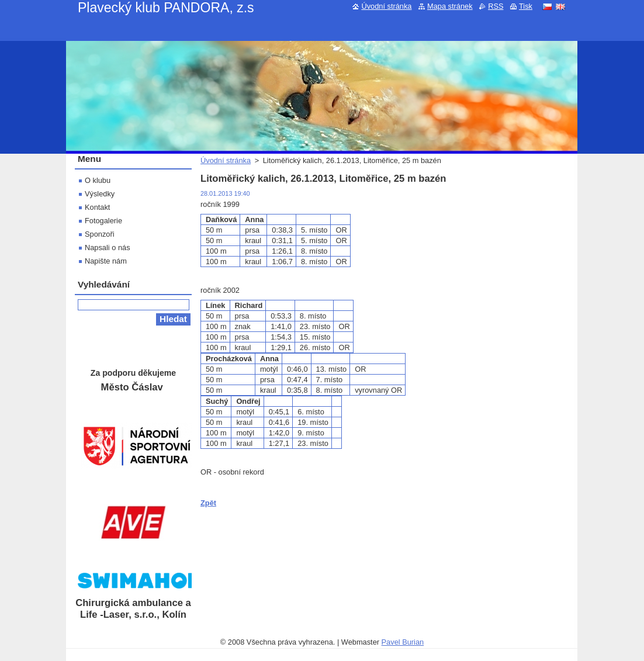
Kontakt (97, 207)
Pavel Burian (403, 642)
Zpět (208, 503)
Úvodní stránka (226, 160)
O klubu (98, 180)
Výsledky (100, 194)
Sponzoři (100, 234)
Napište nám (106, 261)
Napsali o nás (108, 248)
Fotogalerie (103, 221)
